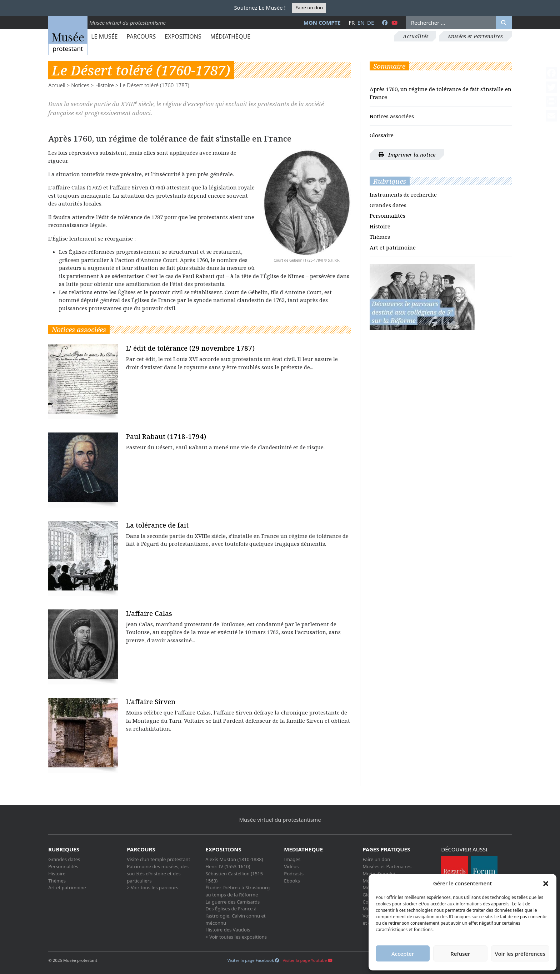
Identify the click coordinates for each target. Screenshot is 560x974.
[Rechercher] (504, 23)
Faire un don (309, 8)
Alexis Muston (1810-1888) (234, 859)
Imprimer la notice (407, 154)
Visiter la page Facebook (253, 960)
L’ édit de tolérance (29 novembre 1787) (190, 348)
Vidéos (291, 866)
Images (292, 859)
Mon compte (322, 23)
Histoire (104, 85)
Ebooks (292, 881)
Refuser (460, 954)
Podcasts (294, 874)
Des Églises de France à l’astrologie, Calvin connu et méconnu (235, 916)
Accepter (403, 954)
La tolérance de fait (157, 525)
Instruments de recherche (403, 194)
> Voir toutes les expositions (236, 937)
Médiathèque (230, 36)
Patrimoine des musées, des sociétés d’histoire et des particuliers (158, 873)
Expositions (183, 36)
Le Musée (104, 36)
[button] (546, 883)
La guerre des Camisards (232, 902)
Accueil (57, 85)
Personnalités (387, 216)
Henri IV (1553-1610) (228, 866)
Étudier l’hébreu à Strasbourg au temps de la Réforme (237, 891)
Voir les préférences (520, 954)
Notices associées (392, 116)
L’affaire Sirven (151, 701)
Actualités (416, 36)
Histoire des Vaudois (228, 930)
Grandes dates (388, 205)
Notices (80, 85)
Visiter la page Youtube (308, 960)
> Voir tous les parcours (152, 888)
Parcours (141, 36)
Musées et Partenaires (475, 36)
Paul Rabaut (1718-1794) (166, 436)
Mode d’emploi (379, 874)
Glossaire (382, 135)
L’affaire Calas (149, 613)
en (361, 23)
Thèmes (380, 237)
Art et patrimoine (393, 247)
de (371, 23)
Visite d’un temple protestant (158, 859)
